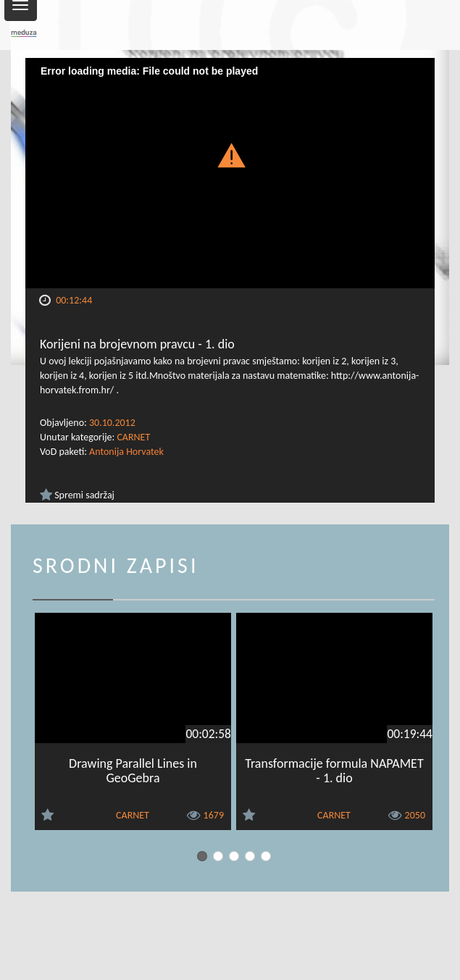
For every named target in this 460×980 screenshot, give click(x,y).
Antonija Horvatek (126, 452)
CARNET (133, 437)
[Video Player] (230, 173)
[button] (230, 155)
